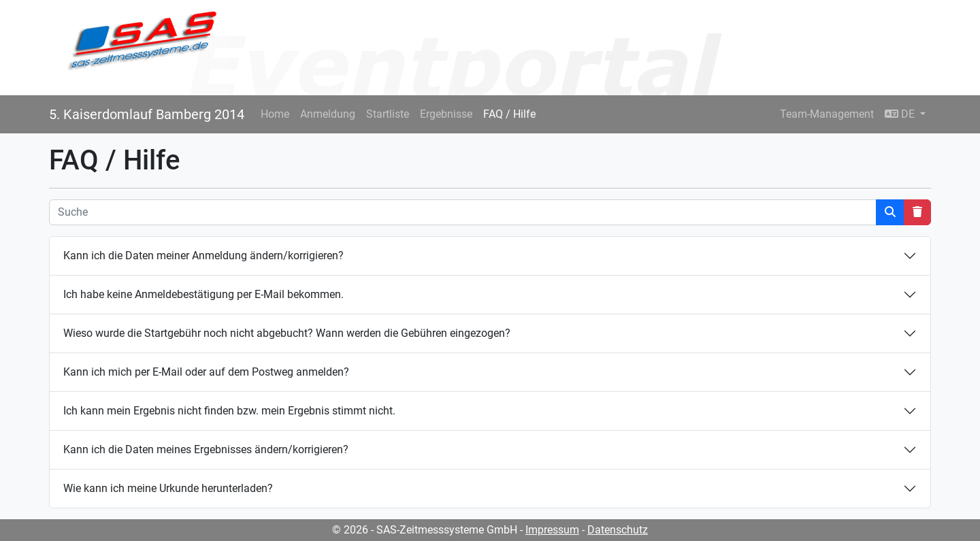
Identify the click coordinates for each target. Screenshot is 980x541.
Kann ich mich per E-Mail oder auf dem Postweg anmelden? (206, 372)
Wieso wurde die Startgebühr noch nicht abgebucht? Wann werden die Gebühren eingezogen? (287, 333)
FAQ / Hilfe (509, 114)
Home (275, 114)
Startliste (388, 114)
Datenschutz (618, 530)
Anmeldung (328, 114)
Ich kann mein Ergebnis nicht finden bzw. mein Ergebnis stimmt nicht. (229, 411)
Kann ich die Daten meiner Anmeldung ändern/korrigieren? (203, 256)
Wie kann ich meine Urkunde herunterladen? (168, 488)
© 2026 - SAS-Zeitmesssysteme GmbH (425, 530)
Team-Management (827, 114)
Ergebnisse (446, 114)
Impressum (552, 530)
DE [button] (901, 114)
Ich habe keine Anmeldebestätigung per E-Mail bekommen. (203, 294)
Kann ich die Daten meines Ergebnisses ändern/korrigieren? (206, 449)
